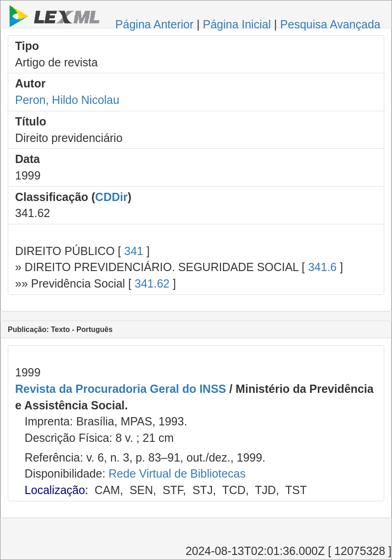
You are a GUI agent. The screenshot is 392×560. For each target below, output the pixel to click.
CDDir (111, 197)
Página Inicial (237, 24)
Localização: (56, 490)
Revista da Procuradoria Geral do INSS (121, 389)
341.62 (152, 283)
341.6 (322, 267)
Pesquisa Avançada (330, 24)
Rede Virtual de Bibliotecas (177, 473)
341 (134, 251)
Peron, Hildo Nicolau (67, 100)
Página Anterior (154, 24)
